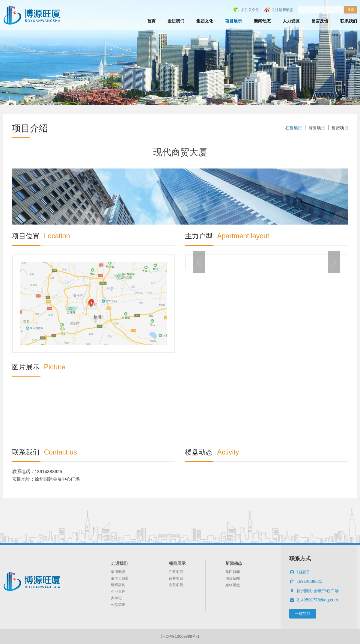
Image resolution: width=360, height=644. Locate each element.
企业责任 (118, 592)
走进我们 (176, 21)
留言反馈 (320, 21)
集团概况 (118, 572)
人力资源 (291, 21)
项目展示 (234, 21)
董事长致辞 (120, 578)
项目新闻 (233, 578)
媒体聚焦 (233, 585)
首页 (151, 21)
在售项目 (294, 128)
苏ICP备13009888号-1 (180, 636)
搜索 (351, 10)
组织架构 (118, 585)
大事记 (116, 598)
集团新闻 (233, 572)
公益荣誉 (118, 605)
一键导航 (303, 614)
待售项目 (317, 128)
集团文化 (205, 21)
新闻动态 (262, 21)
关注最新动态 (282, 10)
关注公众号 (250, 10)
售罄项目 (340, 128)
